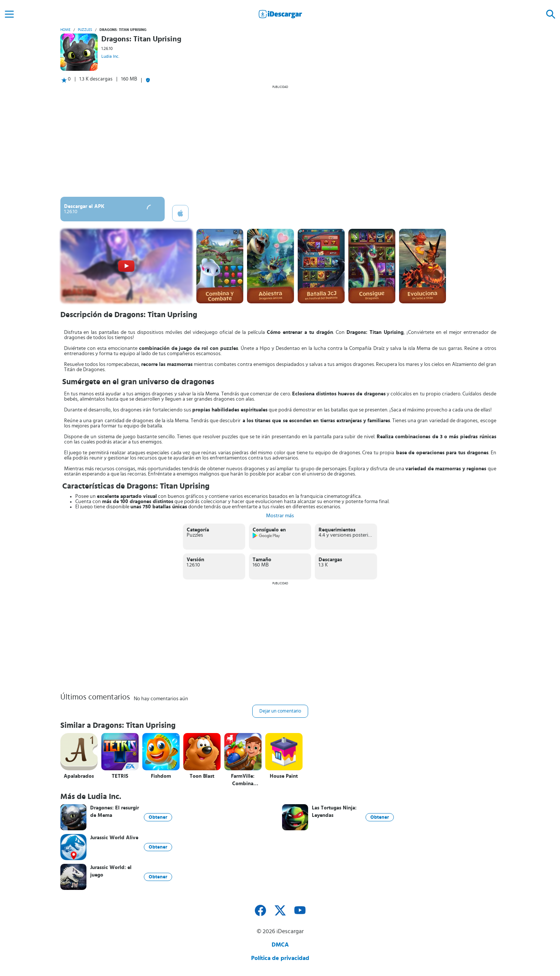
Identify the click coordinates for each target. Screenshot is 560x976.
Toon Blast (202, 776)
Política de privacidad (280, 958)
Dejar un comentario (280, 711)
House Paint (284, 776)
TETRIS (120, 776)
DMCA (280, 945)
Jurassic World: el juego (111, 871)
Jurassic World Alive (114, 838)
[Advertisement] (280, 141)
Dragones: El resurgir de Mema (115, 812)
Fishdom (161, 776)
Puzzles (85, 30)
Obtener (158, 817)
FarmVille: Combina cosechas (243, 780)
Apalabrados (79, 776)
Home (65, 30)
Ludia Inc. (110, 56)
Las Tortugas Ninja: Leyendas (334, 812)
